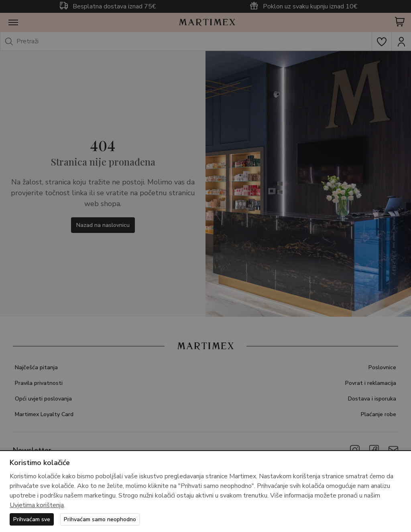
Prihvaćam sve (32, 519)
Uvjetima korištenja (37, 505)
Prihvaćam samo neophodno (100, 519)
